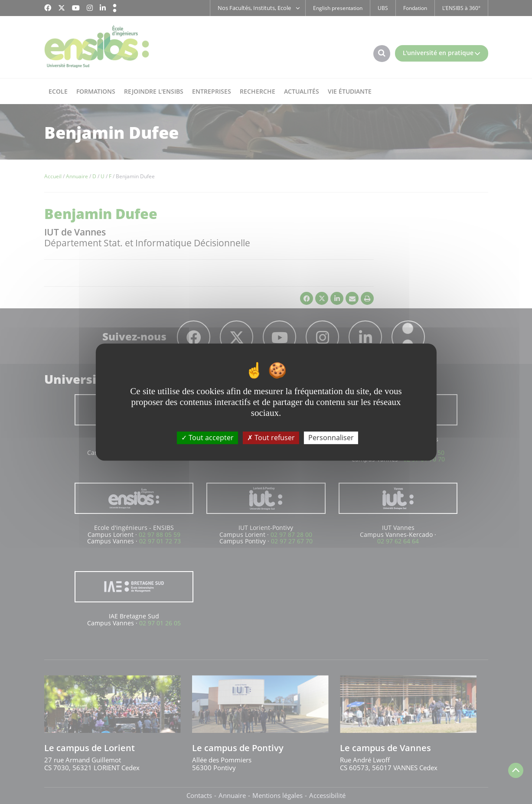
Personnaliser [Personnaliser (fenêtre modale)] (331, 438)
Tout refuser (271, 438)
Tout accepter (207, 438)
